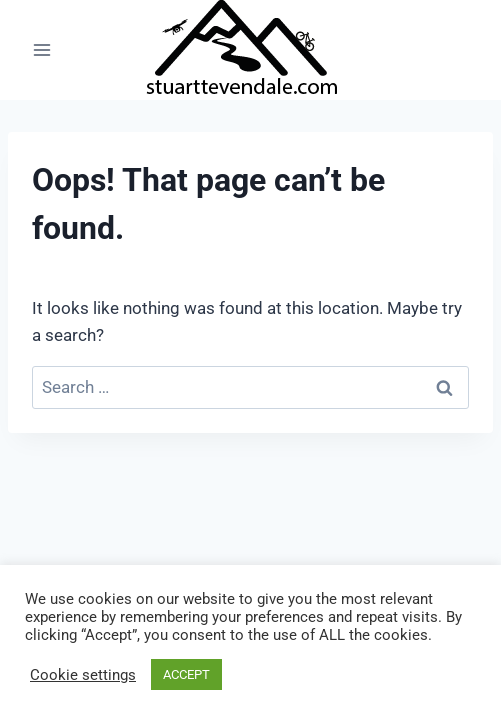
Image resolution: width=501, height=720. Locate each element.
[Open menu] (42, 49)
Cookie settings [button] (83, 675)
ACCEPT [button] (186, 674)
